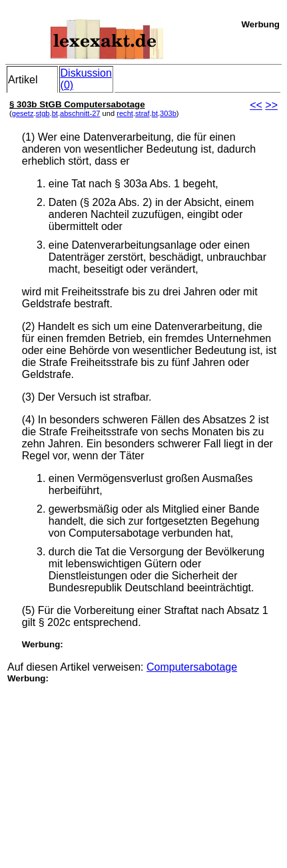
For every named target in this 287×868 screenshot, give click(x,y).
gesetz (23, 113)
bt (55, 113)
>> (271, 105)
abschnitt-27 (80, 113)
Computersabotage (192, 667)
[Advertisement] (107, 767)
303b (168, 113)
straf (143, 113)
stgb (43, 113)
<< (256, 105)
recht (125, 113)
